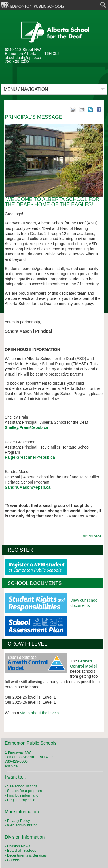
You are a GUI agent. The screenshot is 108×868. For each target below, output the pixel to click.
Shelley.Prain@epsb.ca (27, 427)
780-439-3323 (17, 62)
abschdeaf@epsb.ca (23, 58)
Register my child (21, 800)
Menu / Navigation (26, 89)
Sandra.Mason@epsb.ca (28, 487)
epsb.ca (11, 766)
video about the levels (39, 713)
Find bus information (24, 795)
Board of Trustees (22, 850)
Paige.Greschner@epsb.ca (30, 457)
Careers (14, 860)
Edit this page (92, 536)
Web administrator (22, 825)
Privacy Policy (19, 821)
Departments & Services (27, 855)
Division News (19, 846)
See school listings (22, 786)
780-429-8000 (16, 761)
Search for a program (25, 791)
